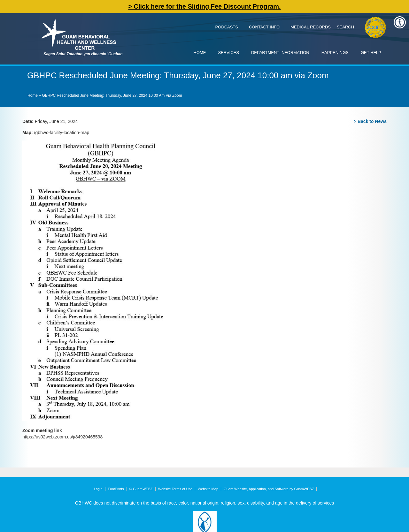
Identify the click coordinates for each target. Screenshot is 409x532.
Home (200, 53)
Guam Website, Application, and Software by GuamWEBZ (269, 489)
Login (98, 489)
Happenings (335, 53)
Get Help (371, 53)
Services (228, 53)
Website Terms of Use (175, 489)
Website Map (208, 489)
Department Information (280, 53)
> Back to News (370, 121)
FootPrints (116, 489)
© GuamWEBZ (141, 489)
